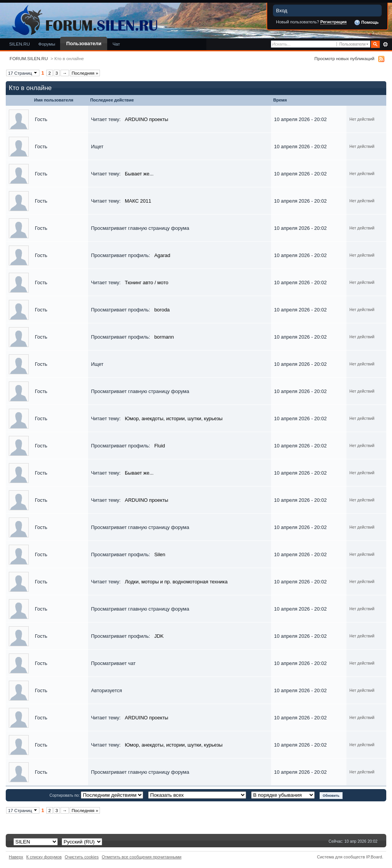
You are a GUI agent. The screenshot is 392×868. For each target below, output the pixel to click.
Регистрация (334, 22)
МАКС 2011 (138, 201)
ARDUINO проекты (146, 119)
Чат (116, 44)
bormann (164, 337)
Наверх (16, 857)
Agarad (162, 255)
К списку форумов (44, 857)
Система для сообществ (341, 857)
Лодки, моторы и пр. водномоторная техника (176, 582)
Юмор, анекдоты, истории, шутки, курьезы (174, 418)
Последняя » (85, 73)
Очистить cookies (82, 857)
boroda (162, 310)
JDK (159, 636)
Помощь (366, 23)
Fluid (160, 446)
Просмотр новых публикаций (344, 58)
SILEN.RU (20, 44)
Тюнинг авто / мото (147, 283)
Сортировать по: (65, 795)
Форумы (47, 44)
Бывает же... (139, 174)
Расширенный (385, 44)
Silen (160, 554)
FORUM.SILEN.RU (29, 58)
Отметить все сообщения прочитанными (142, 857)
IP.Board (374, 857)
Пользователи (84, 43)
